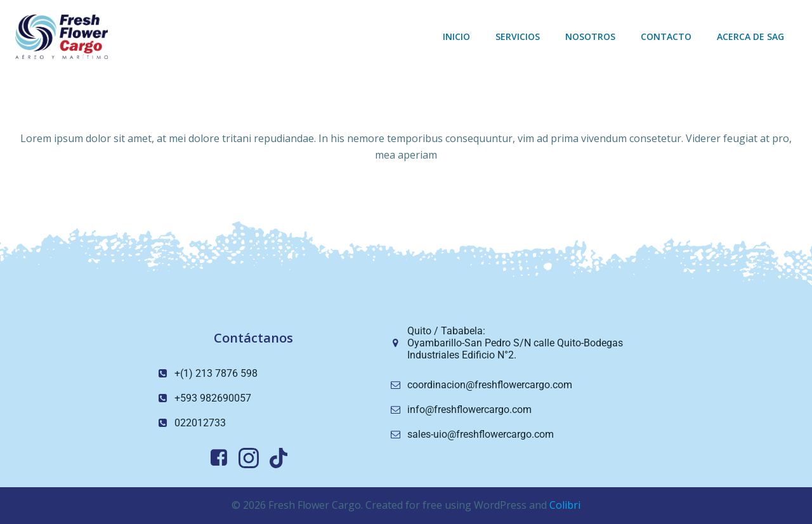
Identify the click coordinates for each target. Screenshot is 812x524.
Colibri (565, 505)
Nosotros (590, 36)
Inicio (456, 36)
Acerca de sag (750, 36)
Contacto (666, 36)
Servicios (518, 36)
